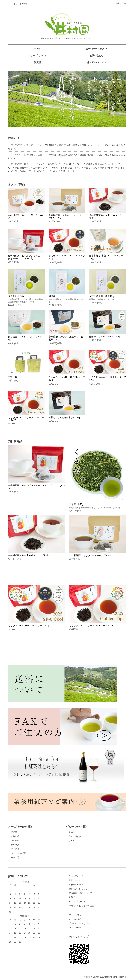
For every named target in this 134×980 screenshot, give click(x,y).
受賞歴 (38, 62)
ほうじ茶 (15, 849)
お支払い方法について (79, 889)
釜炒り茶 (15, 845)
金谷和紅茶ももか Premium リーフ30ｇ (29, 555)
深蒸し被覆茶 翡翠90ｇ (102, 296)
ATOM (78, 928)
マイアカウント (76, 915)
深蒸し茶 (15, 837)
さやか (72, 841)
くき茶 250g (76, 504)
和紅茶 (14, 832)
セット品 (15, 858)
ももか (72, 832)
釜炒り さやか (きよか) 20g (64, 417)
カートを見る (75, 919)
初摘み (52, 296)
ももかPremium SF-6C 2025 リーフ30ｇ (29, 625)
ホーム (38, 49)
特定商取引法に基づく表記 (81, 906)
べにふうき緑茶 (18, 853)
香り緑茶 (15, 841)
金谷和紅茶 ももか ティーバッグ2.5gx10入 (93, 555)
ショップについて (37, 56)
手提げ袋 (13, 377)
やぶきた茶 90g (16, 296)
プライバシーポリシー (79, 923)
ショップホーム (76, 876)
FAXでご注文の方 (77, 902)
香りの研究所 (75, 837)
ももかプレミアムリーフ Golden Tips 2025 (91, 625)
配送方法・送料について (80, 893)
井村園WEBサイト (97, 62)
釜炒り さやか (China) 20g (104, 337)
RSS (71, 928)
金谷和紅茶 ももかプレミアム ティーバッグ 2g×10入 (25, 257)
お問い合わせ (97, 56)
